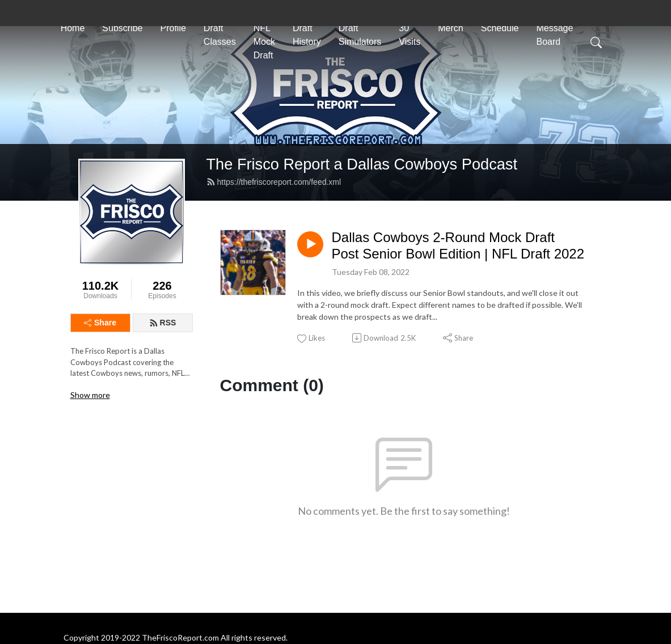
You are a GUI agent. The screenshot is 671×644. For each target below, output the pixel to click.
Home (73, 28)
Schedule (500, 28)
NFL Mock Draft (264, 42)
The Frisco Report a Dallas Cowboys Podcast (362, 164)
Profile (173, 28)
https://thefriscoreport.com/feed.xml (274, 182)
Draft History (307, 35)
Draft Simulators (360, 35)
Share (100, 323)
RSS (163, 323)
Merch (450, 28)
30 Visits (410, 35)
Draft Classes (220, 35)
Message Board (554, 35)
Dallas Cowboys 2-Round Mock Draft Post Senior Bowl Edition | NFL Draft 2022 (458, 245)
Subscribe (122, 28)
